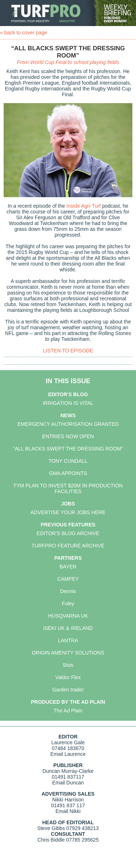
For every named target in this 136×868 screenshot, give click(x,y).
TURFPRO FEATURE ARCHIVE (68, 546)
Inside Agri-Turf (83, 206)
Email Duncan (68, 783)
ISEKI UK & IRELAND (68, 628)
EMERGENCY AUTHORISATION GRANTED (68, 424)
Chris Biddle (51, 840)
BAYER (68, 567)
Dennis (68, 591)
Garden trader (68, 690)
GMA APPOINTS (68, 473)
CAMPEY (68, 579)
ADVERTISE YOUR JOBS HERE (68, 512)
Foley (68, 604)
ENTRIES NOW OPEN (68, 436)
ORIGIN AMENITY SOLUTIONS (68, 653)
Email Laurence (68, 754)
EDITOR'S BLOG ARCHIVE (68, 533)
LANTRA (68, 640)
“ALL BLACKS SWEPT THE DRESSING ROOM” (68, 449)
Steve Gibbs (51, 828)
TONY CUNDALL (68, 461)
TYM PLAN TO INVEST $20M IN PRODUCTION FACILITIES (68, 488)
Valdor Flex (68, 677)
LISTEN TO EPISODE (68, 351)
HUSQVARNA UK (68, 616)
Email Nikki (68, 811)
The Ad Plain (68, 711)
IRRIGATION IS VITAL (68, 403)
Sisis (68, 665)
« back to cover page (24, 33)
